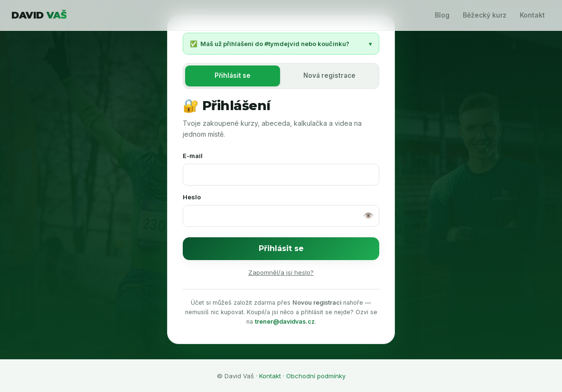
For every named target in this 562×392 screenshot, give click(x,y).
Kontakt (532, 15)
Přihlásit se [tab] (233, 75)
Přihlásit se (281, 248)
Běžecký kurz (485, 15)
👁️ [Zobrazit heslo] (368, 216)
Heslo (192, 197)
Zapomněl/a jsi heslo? (281, 272)
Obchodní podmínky (316, 376)
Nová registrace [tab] (329, 75)
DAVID (39, 15)
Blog (442, 15)
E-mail (193, 156)
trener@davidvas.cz (285, 322)
